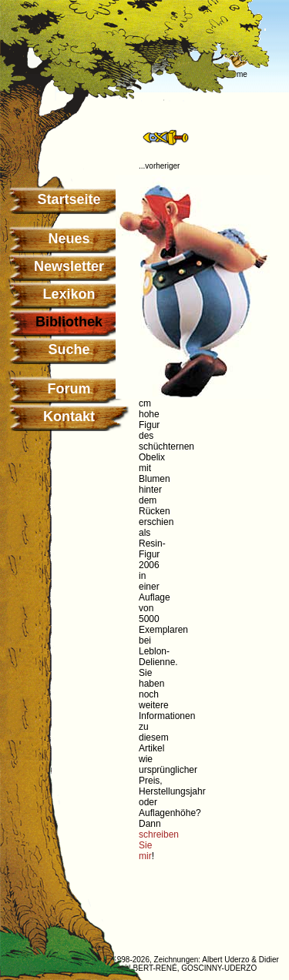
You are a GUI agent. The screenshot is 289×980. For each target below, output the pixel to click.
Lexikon (69, 294)
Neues (69, 239)
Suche (69, 350)
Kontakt (69, 416)
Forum (69, 389)
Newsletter (69, 266)
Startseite (69, 199)
